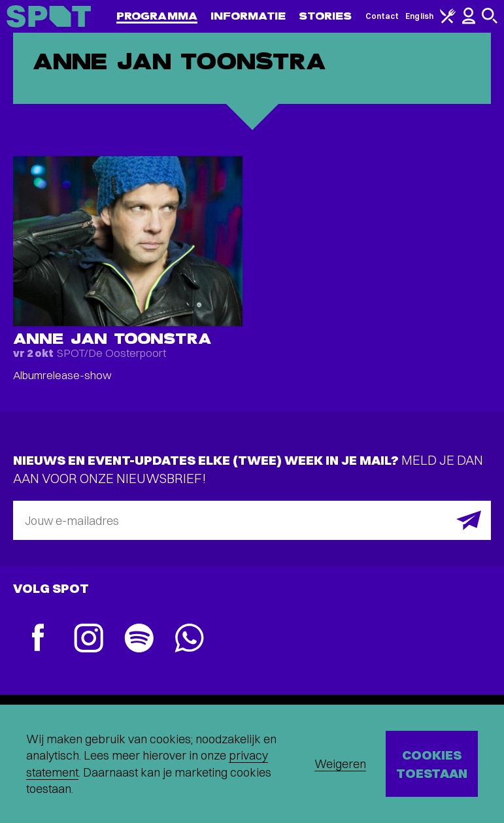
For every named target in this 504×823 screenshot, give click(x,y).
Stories (326, 16)
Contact (382, 16)
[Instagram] (89, 640)
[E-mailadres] (252, 520)
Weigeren (340, 764)
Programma (157, 16)
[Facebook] (38, 639)
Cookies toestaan (432, 764)
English (419, 16)
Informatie (248, 16)
